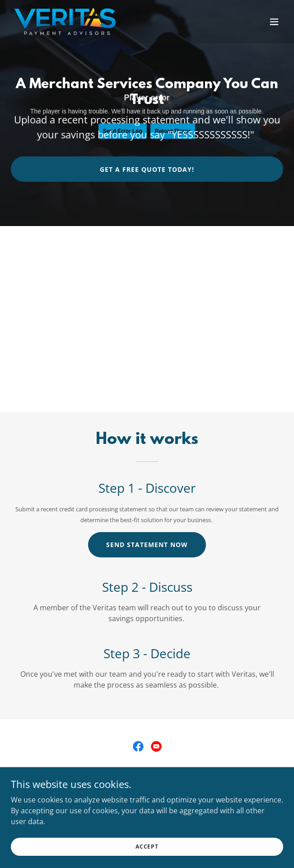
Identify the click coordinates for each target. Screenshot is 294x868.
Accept (147, 847)
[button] (274, 22)
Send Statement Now (147, 545)
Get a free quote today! (147, 169)
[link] (65, 22)
